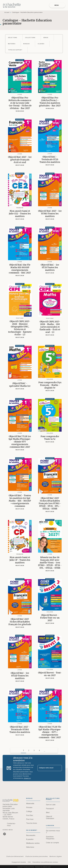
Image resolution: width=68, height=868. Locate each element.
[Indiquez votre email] (47, 768)
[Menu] (57, 5)
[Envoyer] (59, 768)
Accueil (7, 12)
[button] (14, 38)
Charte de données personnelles (37, 856)
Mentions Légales (56, 856)
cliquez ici (27, 778)
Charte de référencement (15, 856)
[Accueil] (12, 5)
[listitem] (5, 834)
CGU (29, 862)
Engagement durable (19, 862)
